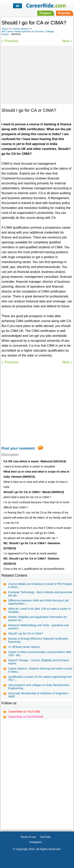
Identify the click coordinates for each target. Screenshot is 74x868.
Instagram (36, 842)
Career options (21, 29)
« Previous (10, 41)
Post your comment (18, 448)
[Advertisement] (37, 74)
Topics (5, 29)
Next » (67, 41)
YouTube (45, 837)
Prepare (45, 13)
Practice (64, 13)
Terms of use (28, 837)
